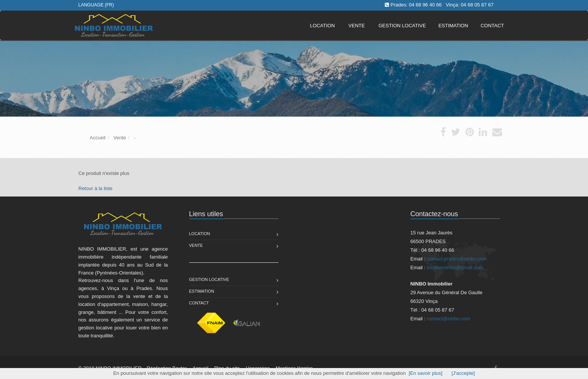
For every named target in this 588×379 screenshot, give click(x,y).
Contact (199, 303)
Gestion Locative (209, 279)
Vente (357, 26)
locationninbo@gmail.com (455, 267)
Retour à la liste (95, 188)
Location (322, 26)
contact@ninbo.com (449, 319)
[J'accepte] (463, 373)
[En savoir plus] (425, 373)
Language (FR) (96, 5)
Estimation (202, 291)
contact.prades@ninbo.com (457, 259)
